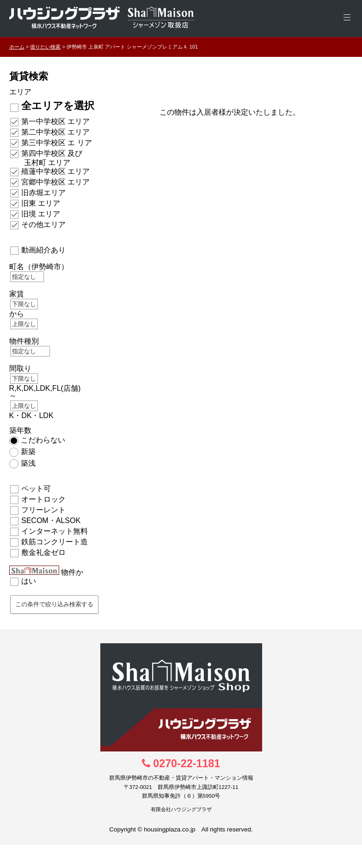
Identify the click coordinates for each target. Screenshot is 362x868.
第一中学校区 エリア (55, 121)
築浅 (28, 463)
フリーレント (43, 510)
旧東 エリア (41, 203)
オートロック (43, 499)
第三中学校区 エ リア (57, 143)
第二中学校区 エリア (55, 132)
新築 (28, 452)
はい (29, 581)
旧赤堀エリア (43, 193)
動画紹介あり (43, 250)
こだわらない (43, 440)
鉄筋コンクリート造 (55, 542)
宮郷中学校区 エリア (55, 182)
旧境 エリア (41, 214)
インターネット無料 (55, 531)
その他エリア (43, 225)
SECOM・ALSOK (51, 520)
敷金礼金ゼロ (43, 552)
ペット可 (36, 489)
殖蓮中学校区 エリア (55, 171)
